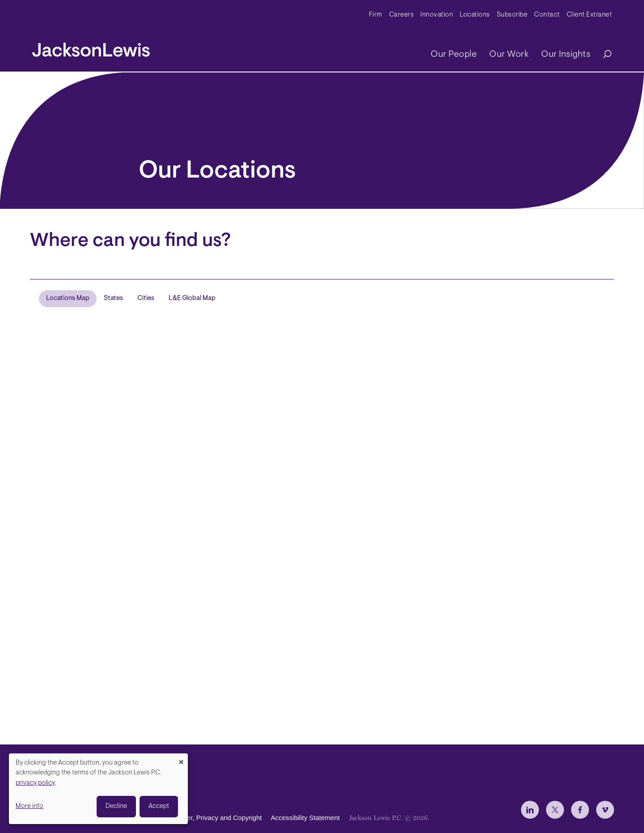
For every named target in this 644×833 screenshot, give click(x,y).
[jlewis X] (555, 810)
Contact (547, 15)
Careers (402, 15)
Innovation (437, 15)
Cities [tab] (146, 298)
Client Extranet (589, 15)
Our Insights (566, 55)
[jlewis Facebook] (580, 810)
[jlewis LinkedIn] (530, 810)
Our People (454, 55)
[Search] (603, 55)
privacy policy (35, 783)
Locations (475, 15)
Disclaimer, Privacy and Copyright (212, 818)
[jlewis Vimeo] (605, 810)
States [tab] (113, 298)
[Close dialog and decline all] (181, 759)
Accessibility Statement (305, 818)
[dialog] (98, 789)
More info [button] (30, 806)
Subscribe (512, 15)
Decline (116, 806)
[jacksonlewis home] (91, 47)
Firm (376, 15)
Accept (159, 806)
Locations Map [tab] (68, 298)
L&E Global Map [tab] (192, 298)
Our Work (509, 55)
